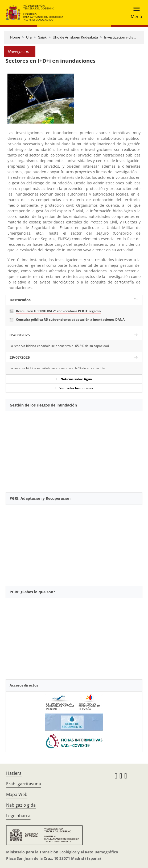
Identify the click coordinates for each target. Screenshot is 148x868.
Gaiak (42, 37)
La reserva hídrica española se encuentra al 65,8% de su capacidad (59, 346)
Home (15, 37)
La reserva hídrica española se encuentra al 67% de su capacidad (58, 368)
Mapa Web (17, 794)
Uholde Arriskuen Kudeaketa (75, 37)
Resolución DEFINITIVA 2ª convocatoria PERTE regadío (58, 311)
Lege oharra (18, 816)
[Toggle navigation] (135, 13)
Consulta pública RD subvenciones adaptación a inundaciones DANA (70, 319)
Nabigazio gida (21, 805)
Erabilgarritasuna (24, 784)
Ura (29, 37)
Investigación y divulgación (125, 37)
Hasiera (14, 773)
